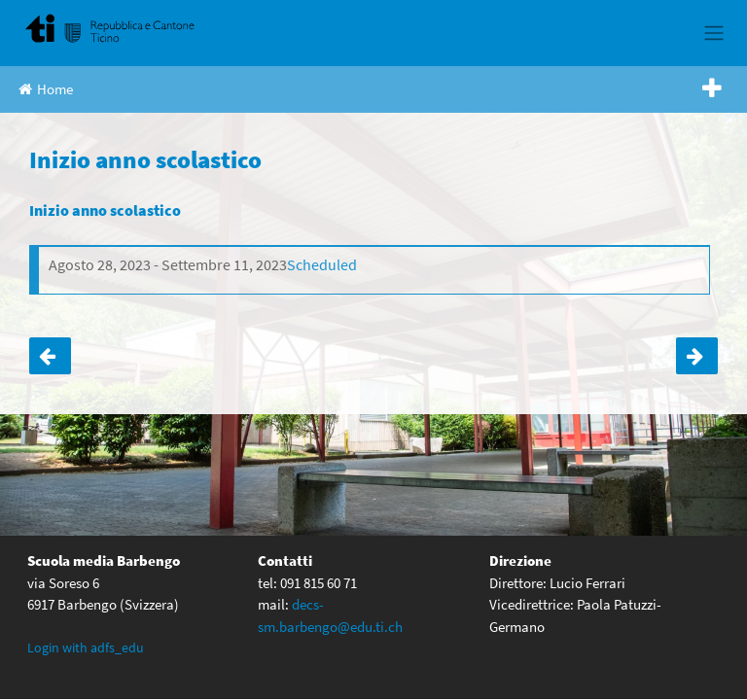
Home (46, 89)
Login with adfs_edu (86, 647)
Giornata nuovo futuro (697, 356)
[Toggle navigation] (713, 33)
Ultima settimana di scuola (50, 356)
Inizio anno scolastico (105, 210)
